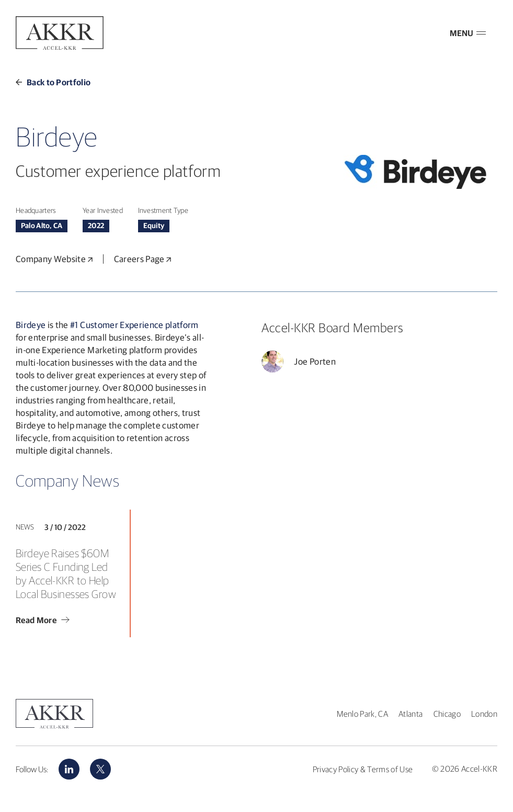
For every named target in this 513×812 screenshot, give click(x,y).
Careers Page (142, 259)
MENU (468, 33)
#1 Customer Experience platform (134, 325)
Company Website (54, 259)
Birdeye (31, 325)
